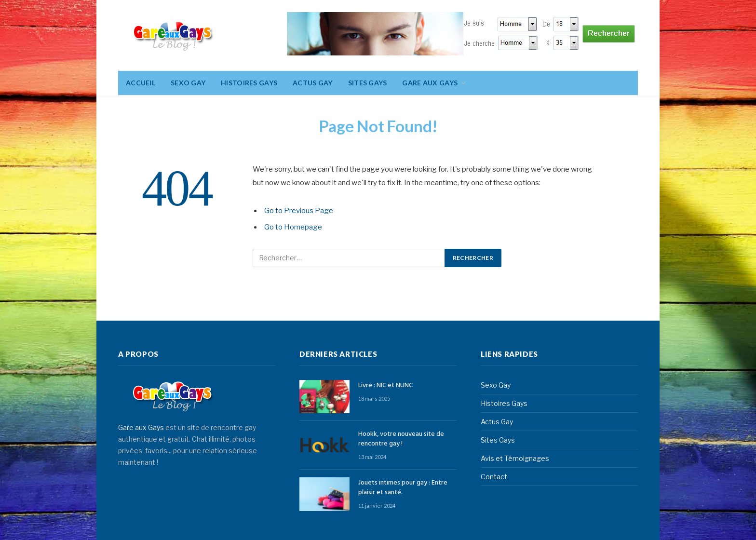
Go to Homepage (293, 227)
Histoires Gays (249, 83)
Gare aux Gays (141, 427)
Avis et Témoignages (515, 458)
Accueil (141, 83)
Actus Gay (313, 83)
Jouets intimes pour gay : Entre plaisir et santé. (403, 488)
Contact (494, 477)
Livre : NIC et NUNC (385, 386)
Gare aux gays (430, 83)
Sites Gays (368, 83)
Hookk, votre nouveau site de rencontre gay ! (401, 439)
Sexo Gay (188, 83)
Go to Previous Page (299, 211)
